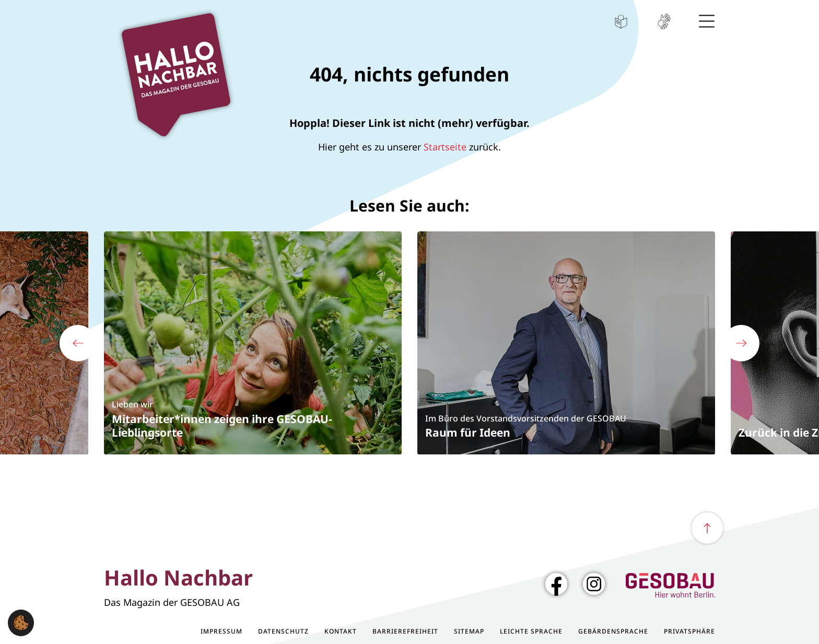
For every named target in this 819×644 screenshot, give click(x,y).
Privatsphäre (689, 631)
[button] (21, 622)
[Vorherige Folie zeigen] (78, 343)
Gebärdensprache (664, 21)
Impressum (221, 631)
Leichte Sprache (621, 21)
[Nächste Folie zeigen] (741, 343)
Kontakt (341, 631)
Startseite (445, 147)
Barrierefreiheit (405, 631)
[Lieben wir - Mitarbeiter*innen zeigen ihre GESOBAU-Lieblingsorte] (253, 343)
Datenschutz (283, 631)
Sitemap (469, 631)
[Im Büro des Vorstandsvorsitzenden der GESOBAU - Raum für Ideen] (566, 343)
